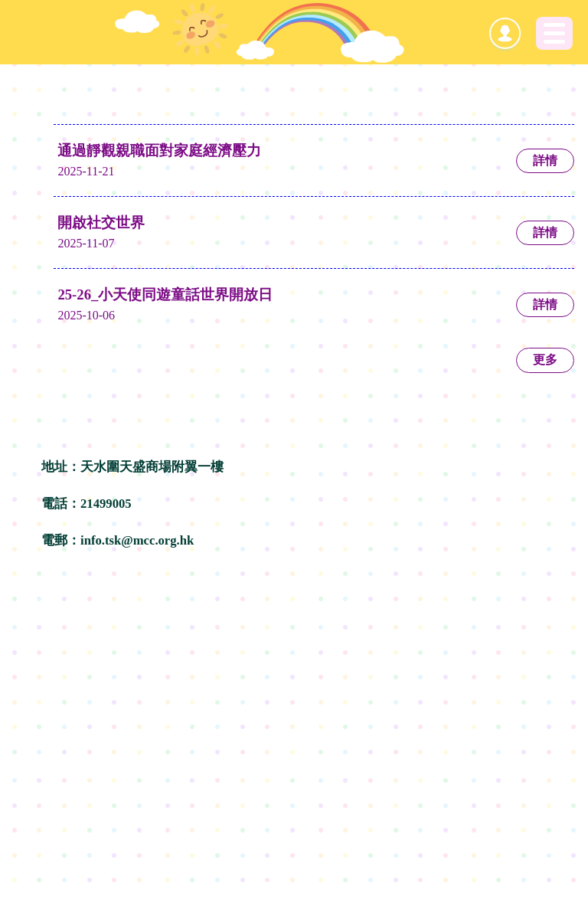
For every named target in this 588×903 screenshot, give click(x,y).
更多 (545, 360)
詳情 (545, 160)
